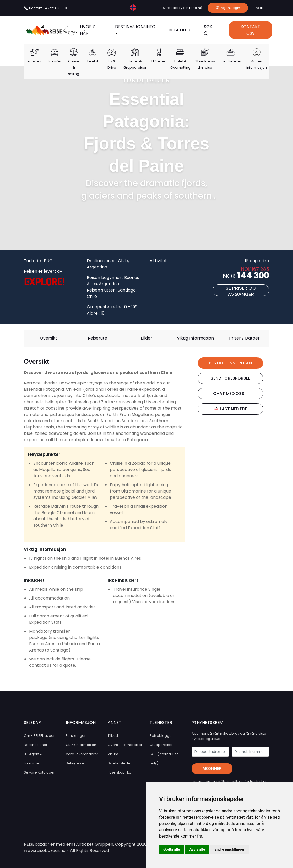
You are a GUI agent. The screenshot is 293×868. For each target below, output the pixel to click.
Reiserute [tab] (97, 338)
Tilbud (113, 736)
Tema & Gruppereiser (135, 64)
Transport (34, 61)
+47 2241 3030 (48, 8)
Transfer (55, 61)
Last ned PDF (230, 409)
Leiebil (93, 61)
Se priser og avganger (241, 290)
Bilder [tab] (146, 338)
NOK (259, 8)
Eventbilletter (231, 61)
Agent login (228, 8)
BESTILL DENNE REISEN (230, 363)
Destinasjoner (36, 745)
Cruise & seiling (74, 68)
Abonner (212, 768)
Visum (113, 754)
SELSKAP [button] (32, 723)
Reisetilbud (181, 30)
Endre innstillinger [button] (230, 849)
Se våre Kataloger (39, 772)
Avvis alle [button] (197, 849)
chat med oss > (230, 393)
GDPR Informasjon (81, 745)
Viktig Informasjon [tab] (195, 338)
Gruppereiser (161, 745)
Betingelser (75, 763)
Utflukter (158, 61)
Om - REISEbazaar (39, 736)
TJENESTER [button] (161, 723)
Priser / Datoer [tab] (244, 338)
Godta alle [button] (172, 849)
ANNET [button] (115, 723)
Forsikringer (76, 736)
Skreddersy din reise (205, 64)
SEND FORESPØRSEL (230, 378)
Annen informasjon (257, 64)
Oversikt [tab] (48, 338)
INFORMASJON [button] (81, 723)
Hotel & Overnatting (180, 64)
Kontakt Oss (250, 30)
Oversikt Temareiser (125, 745)
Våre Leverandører (82, 754)
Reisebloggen (162, 736)
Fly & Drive (112, 64)
